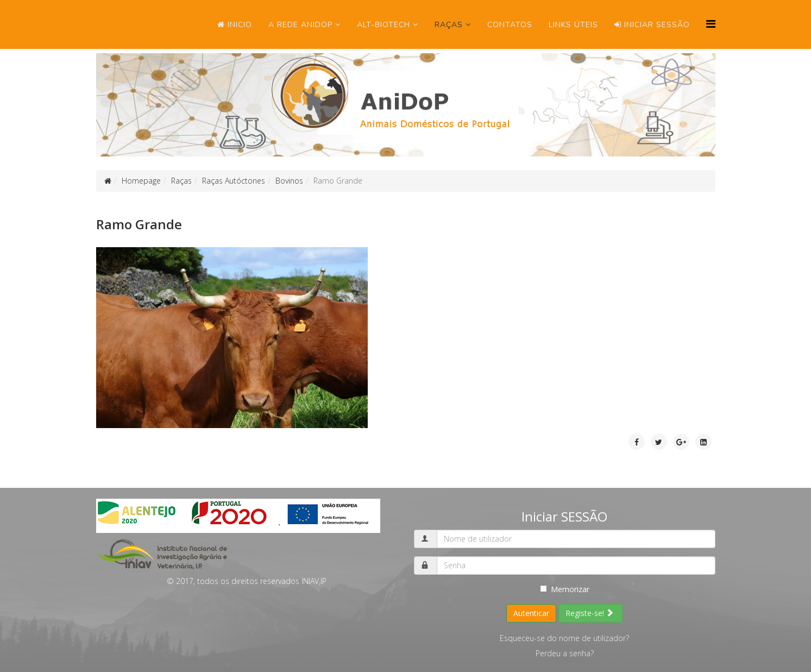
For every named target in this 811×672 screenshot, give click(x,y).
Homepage (141, 181)
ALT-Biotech (384, 25)
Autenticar (531, 613)
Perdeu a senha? (565, 653)
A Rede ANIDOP (300, 25)
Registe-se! (590, 613)
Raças (449, 25)
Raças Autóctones (234, 181)
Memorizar (565, 589)
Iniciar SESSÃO (652, 25)
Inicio (235, 25)
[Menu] (711, 24)
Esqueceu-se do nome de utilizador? (564, 638)
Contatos (510, 25)
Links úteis (573, 25)
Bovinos (289, 181)
